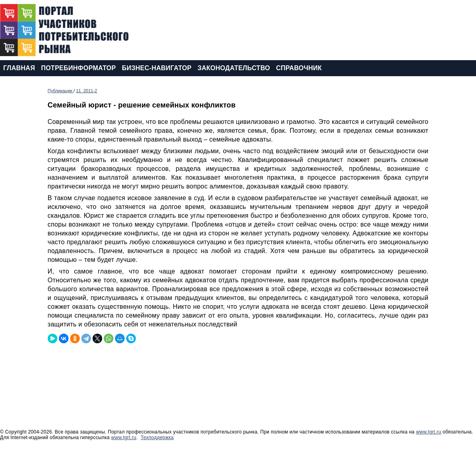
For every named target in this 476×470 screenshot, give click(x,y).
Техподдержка (157, 438)
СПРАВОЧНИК (299, 68)
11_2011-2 (87, 91)
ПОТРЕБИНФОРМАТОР (78, 68)
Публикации (61, 91)
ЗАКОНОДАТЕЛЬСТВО (234, 68)
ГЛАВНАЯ (19, 68)
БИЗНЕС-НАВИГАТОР (157, 68)
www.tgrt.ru (429, 432)
